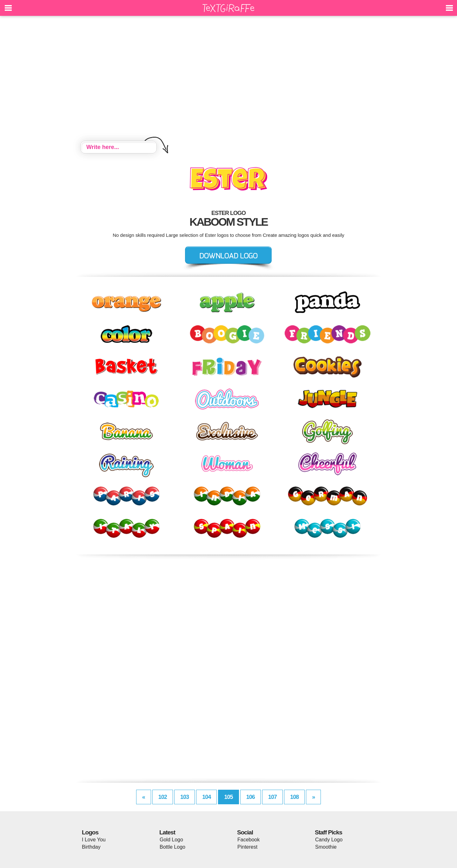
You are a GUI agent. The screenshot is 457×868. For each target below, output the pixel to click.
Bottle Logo (172, 847)
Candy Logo (329, 840)
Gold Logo (171, 840)
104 (206, 797)
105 (228, 797)
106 (251, 797)
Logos (90, 832)
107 (272, 797)
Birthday (91, 847)
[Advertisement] (228, 79)
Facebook (248, 840)
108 (294, 797)
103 (185, 797)
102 (163, 797)
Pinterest (247, 847)
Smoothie (326, 847)
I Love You (94, 840)
